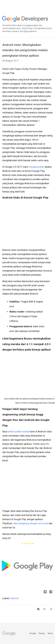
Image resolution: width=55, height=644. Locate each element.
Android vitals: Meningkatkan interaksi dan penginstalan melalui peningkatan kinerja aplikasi (25, 50)
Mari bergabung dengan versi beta (31, 523)
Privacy (42, 633)
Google (33, 633)
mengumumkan (36, 167)
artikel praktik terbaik (19, 432)
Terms (50, 633)
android (15, 598)
